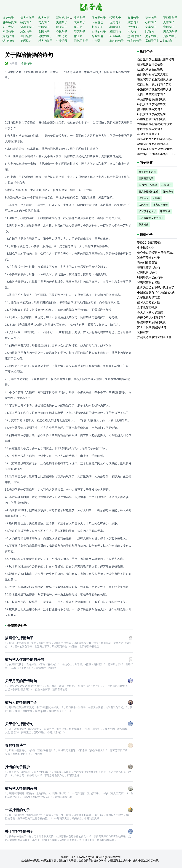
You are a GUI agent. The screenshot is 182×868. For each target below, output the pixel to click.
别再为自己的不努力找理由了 (156, 287)
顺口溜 (167, 41)
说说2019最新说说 (149, 243)
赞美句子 (151, 18)
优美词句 (168, 191)
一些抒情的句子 (17, 810)
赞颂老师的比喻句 (149, 267)
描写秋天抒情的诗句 (21, 788)
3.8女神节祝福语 (148, 185)
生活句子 (80, 18)
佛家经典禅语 (160, 205)
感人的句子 (45, 41)
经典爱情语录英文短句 (151, 114)
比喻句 (149, 31)
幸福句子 (8, 31)
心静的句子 (117, 41)
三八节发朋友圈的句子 (151, 218)
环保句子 (166, 185)
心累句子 (62, 31)
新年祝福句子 (65, 18)
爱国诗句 (115, 31)
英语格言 (26, 41)
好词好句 (8, 36)
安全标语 (115, 36)
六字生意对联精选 (149, 297)
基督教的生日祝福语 (150, 64)
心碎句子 (151, 22)
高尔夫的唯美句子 (149, 134)
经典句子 (26, 22)
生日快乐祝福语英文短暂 (153, 74)
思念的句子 (170, 31)
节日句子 (133, 18)
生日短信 (26, 36)
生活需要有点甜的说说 (151, 99)
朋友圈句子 (99, 18)
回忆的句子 (81, 41)
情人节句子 (27, 18)
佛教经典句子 (11, 22)
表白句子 (80, 22)
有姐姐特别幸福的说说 (151, 119)
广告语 (96, 41)
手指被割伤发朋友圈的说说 (154, 89)
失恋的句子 (152, 36)
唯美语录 (165, 211)
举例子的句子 (154, 41)
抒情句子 (44, 27)
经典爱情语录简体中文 (151, 104)
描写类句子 (27, 27)
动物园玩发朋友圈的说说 (153, 144)
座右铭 (78, 27)
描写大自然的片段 (149, 302)
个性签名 (133, 27)
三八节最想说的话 (149, 191)
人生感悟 (97, 22)
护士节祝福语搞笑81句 (152, 327)
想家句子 (97, 27)
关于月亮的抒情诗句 (21, 681)
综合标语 (97, 36)
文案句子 (151, 27)
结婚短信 (8, 41)
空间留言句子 (146, 178)
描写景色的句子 (147, 211)
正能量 (157, 198)
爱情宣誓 (143, 332)
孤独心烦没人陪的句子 (151, 317)
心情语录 (62, 41)
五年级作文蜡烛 (147, 307)
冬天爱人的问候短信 (150, 312)
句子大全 (8, 27)
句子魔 (13, 63)
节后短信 (144, 224)
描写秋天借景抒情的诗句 (25, 659)
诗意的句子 (135, 41)
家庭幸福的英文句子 (150, 129)
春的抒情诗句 (16, 745)
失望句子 (62, 22)
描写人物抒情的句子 (21, 702)
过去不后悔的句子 (149, 257)
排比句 (78, 36)
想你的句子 (135, 36)
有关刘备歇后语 (147, 262)
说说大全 (115, 18)
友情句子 (44, 31)
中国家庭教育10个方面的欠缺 (156, 292)
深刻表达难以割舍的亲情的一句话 (159, 337)
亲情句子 (169, 27)
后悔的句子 (170, 36)
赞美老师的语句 (147, 172)
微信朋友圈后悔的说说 (151, 322)
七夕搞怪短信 (146, 248)
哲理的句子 (45, 36)
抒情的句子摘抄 (17, 767)
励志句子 (133, 22)
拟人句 (132, 31)
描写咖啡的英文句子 (150, 109)
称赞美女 (144, 198)
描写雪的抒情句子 (19, 638)
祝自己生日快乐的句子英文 (154, 84)
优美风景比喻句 (147, 272)
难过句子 (26, 31)
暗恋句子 (80, 31)
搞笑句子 (8, 18)
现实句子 (62, 27)
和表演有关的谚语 (149, 282)
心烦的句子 (99, 31)
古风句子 (144, 205)
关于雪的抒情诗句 (19, 724)
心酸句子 (115, 27)
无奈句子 (169, 22)
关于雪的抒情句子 (19, 831)
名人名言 (44, 18)
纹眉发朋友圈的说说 (150, 69)
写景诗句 (62, 36)
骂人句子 (44, 22)
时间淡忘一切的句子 (150, 277)
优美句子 (115, 22)
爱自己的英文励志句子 (151, 94)
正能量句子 (170, 18)
